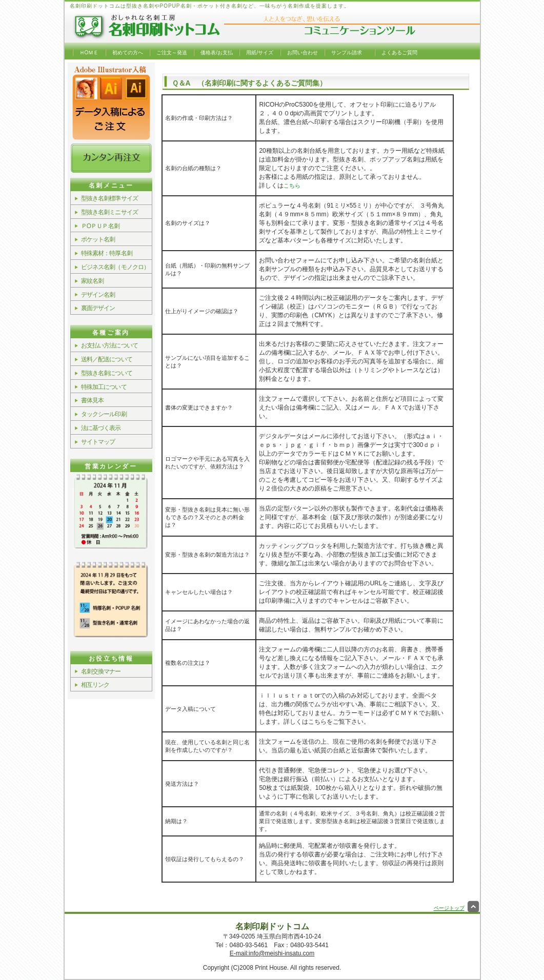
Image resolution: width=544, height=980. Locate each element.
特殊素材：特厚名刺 (107, 253)
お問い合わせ (303, 53)
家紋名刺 (93, 281)
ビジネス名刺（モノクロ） (115, 267)
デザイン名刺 (98, 295)
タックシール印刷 (104, 414)
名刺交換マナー (101, 671)
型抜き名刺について (107, 373)
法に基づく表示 (101, 428)
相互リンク (95, 685)
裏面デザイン (98, 308)
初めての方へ (128, 53)
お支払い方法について (110, 345)
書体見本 (93, 400)
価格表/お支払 (217, 53)
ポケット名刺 (98, 239)
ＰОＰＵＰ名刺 (100, 226)
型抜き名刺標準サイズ (110, 198)
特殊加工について (104, 387)
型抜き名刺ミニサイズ (110, 212)
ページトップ (457, 908)
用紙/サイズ (260, 53)
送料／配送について (107, 359)
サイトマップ (98, 442)
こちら (292, 186)
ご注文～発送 (172, 53)
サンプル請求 (347, 53)
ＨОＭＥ (89, 53)
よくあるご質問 (399, 53)
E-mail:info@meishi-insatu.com (272, 953)
